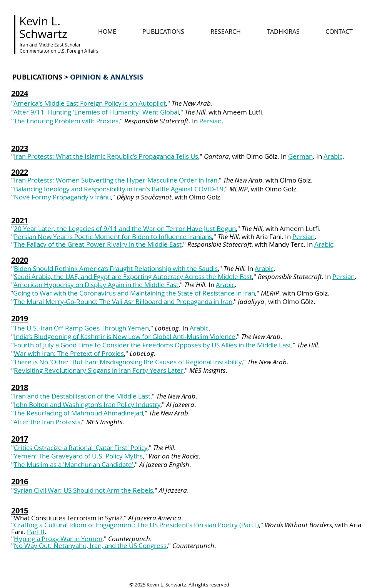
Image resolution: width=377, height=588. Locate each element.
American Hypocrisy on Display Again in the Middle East (96, 285)
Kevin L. (40, 21)
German (300, 156)
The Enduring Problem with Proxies (66, 121)
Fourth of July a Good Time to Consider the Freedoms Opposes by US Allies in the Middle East (153, 345)
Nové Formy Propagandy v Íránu (62, 197)
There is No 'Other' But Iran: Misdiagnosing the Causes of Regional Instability (128, 362)
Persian (210, 121)
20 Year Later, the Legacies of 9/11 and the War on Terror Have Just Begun (125, 228)
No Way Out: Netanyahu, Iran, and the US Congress (90, 546)
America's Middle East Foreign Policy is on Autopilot (90, 103)
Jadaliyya (251, 301)
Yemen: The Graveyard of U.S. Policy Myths (78, 456)
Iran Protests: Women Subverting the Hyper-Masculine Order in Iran (116, 180)
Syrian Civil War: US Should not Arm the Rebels (83, 490)
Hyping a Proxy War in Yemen (58, 539)
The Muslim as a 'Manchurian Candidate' (74, 464)
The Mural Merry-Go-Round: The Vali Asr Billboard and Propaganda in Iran (123, 301)
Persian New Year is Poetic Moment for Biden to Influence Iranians (113, 237)
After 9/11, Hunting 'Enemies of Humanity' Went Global (96, 112)
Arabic (333, 156)
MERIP (270, 293)
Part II (36, 532)
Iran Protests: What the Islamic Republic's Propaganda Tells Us (106, 156)
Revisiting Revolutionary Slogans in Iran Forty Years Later (99, 370)
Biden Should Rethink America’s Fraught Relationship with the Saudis (116, 268)
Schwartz (43, 34)
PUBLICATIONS (37, 77)
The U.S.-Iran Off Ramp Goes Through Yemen (81, 328)
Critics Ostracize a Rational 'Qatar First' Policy (81, 448)
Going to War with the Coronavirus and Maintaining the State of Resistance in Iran (134, 293)
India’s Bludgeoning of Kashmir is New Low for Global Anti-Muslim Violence (125, 336)
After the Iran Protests (47, 422)
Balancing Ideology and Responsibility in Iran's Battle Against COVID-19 (119, 189)
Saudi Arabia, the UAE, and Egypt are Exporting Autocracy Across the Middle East (133, 277)
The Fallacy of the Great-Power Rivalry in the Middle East (98, 244)
